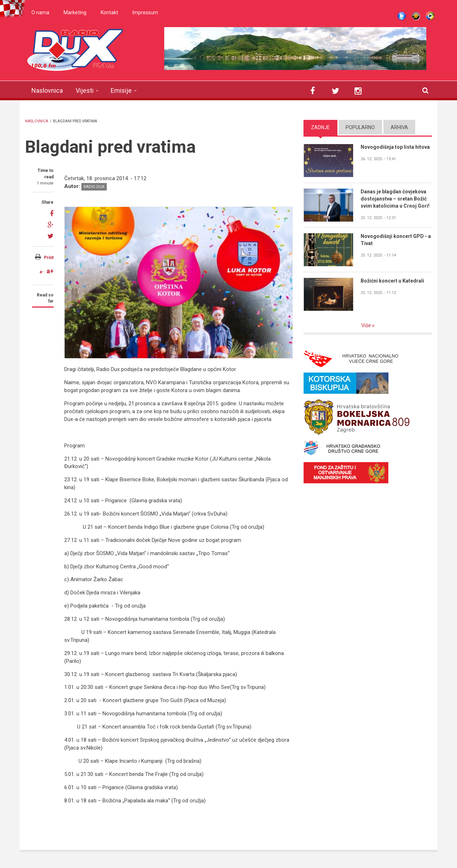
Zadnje (320, 127)
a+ (50, 271)
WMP (430, 16)
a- (42, 272)
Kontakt (109, 12)
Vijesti (85, 90)
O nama (40, 12)
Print (49, 258)
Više (367, 325)
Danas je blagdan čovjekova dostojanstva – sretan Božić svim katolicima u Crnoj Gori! (395, 199)
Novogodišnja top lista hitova (395, 147)
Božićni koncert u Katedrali (392, 281)
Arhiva (399, 127)
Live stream (402, 16)
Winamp (416, 16)
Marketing (75, 12)
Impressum (145, 12)
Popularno (360, 127)
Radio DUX (94, 187)
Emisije (121, 90)
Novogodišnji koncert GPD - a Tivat (396, 240)
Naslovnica (47, 90)
